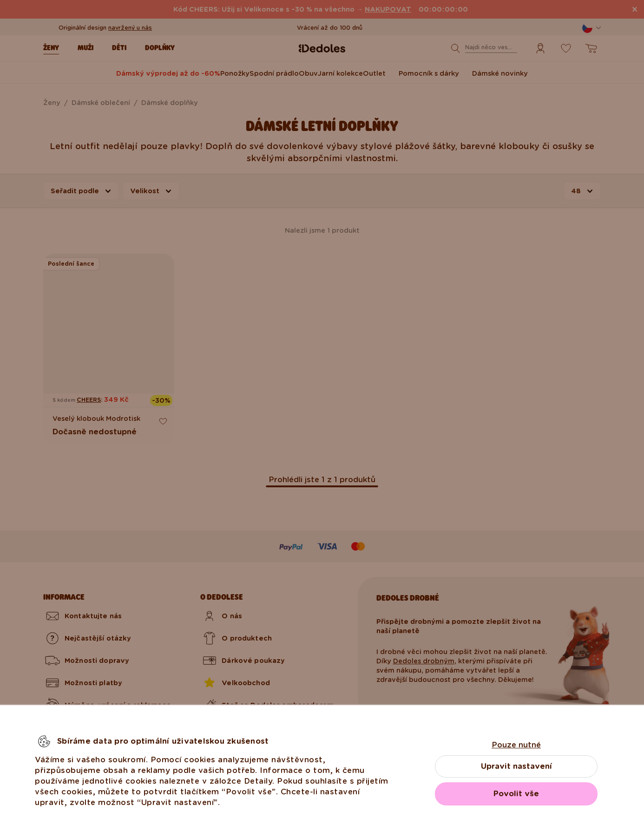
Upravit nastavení (516, 766)
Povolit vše (516, 794)
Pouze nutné (516, 745)
